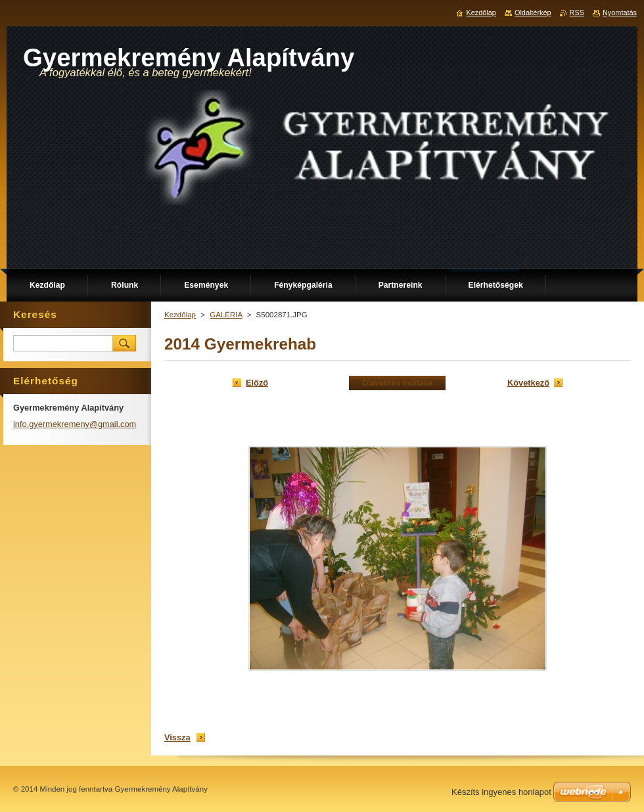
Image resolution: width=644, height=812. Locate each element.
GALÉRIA (226, 315)
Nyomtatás (620, 12)
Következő (528, 383)
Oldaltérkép (533, 12)
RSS (577, 12)
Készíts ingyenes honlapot (501, 792)
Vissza (177, 737)
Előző (257, 383)
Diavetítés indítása (397, 383)
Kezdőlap (180, 315)
